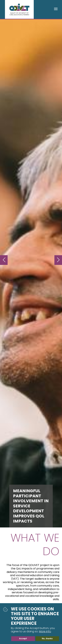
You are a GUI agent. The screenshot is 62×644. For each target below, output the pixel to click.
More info (45, 632)
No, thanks (47, 639)
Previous (4, 260)
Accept (23, 639)
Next (58, 260)
